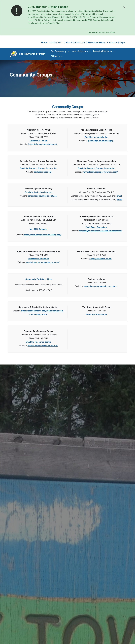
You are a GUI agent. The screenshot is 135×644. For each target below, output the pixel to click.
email (119, 196)
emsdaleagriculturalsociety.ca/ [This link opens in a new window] (43, 196)
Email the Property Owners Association (38, 168)
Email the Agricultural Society (39, 192)
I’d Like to (57, 56)
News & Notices (81, 51)
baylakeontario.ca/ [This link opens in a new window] (43, 172)
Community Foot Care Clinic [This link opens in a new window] (38, 279)
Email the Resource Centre (38, 342)
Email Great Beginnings (96, 227)
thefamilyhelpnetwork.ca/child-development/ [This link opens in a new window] (100, 231)
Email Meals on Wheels (39, 259)
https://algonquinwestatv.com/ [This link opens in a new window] (43, 144)
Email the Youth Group (96, 314)
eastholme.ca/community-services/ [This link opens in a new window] (43, 262)
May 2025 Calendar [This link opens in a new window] (39, 229)
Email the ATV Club (39, 141)
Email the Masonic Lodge (96, 137)
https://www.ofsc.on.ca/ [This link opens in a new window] (101, 259)
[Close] (124, 7)
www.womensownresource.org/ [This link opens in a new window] (43, 346)
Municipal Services (104, 51)
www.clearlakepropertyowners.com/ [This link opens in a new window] (101, 172)
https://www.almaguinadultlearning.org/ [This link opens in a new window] (43, 235)
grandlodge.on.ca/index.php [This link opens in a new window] (100, 141)
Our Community (60, 51)
